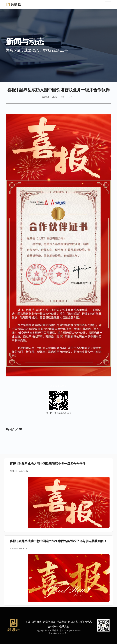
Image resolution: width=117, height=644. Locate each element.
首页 (28, 622)
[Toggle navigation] (108, 4)
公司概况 (37, 622)
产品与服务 (49, 622)
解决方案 (73, 622)
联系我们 (64, 627)
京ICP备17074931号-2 (58, 633)
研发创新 (62, 622)
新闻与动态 (86, 622)
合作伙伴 (53, 627)
